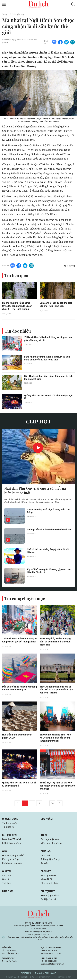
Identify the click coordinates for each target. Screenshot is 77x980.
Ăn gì (44, 836)
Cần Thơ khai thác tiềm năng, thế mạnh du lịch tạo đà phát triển (48, 378)
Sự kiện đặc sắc (49, 900)
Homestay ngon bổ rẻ (13, 856)
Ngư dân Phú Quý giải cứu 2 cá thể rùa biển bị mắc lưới (35, 491)
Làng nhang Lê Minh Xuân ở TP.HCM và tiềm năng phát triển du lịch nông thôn (47, 358)
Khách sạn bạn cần (12, 864)
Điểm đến (46, 856)
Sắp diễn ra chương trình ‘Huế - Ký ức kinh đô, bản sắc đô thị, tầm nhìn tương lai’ (56, 738)
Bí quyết (46, 872)
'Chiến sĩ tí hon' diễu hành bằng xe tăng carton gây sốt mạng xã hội (48, 339)
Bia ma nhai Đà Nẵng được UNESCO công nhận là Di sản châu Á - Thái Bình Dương (17, 306)
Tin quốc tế (8, 828)
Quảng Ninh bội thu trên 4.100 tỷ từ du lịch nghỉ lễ (49, 397)
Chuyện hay (19, 14)
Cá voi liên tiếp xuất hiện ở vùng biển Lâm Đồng (49, 511)
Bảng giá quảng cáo (46, 974)
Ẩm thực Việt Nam (50, 840)
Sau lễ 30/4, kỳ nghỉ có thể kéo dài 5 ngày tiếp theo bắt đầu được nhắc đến (57, 786)
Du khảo (46, 852)
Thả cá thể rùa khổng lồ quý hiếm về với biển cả (48, 551)
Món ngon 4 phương (51, 844)
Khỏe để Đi (46, 880)
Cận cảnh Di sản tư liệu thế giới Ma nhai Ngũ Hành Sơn (56, 305)
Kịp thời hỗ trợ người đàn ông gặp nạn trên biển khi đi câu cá (49, 571)
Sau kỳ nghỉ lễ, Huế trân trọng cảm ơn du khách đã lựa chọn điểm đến (55, 642)
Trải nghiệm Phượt (50, 860)
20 (52, 804)
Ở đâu (6, 852)
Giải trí (7, 872)
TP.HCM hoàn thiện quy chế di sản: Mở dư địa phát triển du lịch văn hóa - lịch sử (57, 690)
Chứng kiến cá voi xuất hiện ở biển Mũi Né (49, 530)
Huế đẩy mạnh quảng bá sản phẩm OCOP (17, 737)
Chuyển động (10, 820)
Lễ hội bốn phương (12, 844)
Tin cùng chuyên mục (25, 599)
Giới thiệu (26, 974)
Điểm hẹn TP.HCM (11, 840)
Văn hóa (6, 876)
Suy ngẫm (47, 820)
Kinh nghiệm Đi (49, 876)
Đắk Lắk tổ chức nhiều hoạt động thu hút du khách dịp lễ (19, 689)
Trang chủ (7, 14)
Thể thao (7, 884)
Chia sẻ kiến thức (49, 884)
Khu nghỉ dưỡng (10, 860)
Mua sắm (8, 892)
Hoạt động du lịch (50, 896)
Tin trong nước (10, 824)
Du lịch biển (9, 836)
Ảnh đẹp (45, 864)
